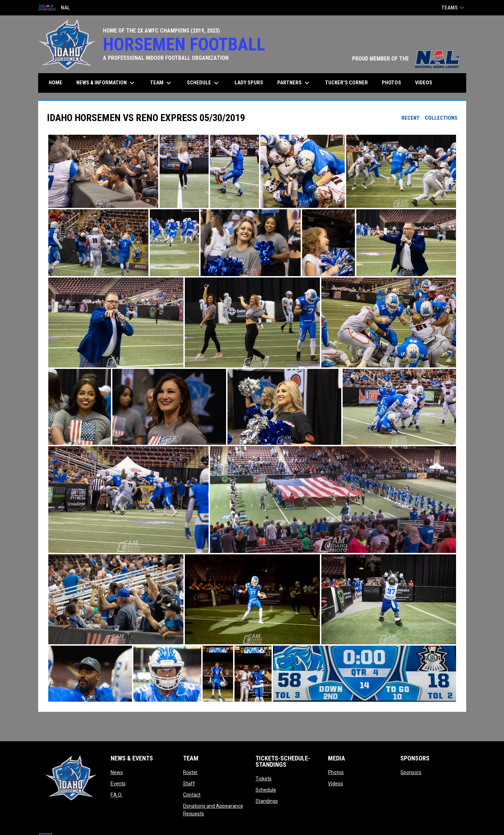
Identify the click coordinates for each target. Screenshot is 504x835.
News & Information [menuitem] (106, 83)
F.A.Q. (117, 795)
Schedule (266, 790)
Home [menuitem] (55, 83)
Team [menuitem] (162, 83)
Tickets (264, 779)
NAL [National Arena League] (54, 8)
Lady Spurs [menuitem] (249, 83)
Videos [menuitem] (424, 83)
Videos (335, 784)
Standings (267, 801)
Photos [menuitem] (391, 83)
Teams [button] (454, 8)
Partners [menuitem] (294, 83)
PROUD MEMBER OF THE (406, 59)
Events (118, 784)
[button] (103, 171)
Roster (190, 772)
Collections (441, 118)
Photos (336, 772)
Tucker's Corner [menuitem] (346, 83)
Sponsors (411, 772)
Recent (411, 118)
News (117, 772)
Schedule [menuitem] (204, 83)
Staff (189, 784)
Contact (192, 795)
